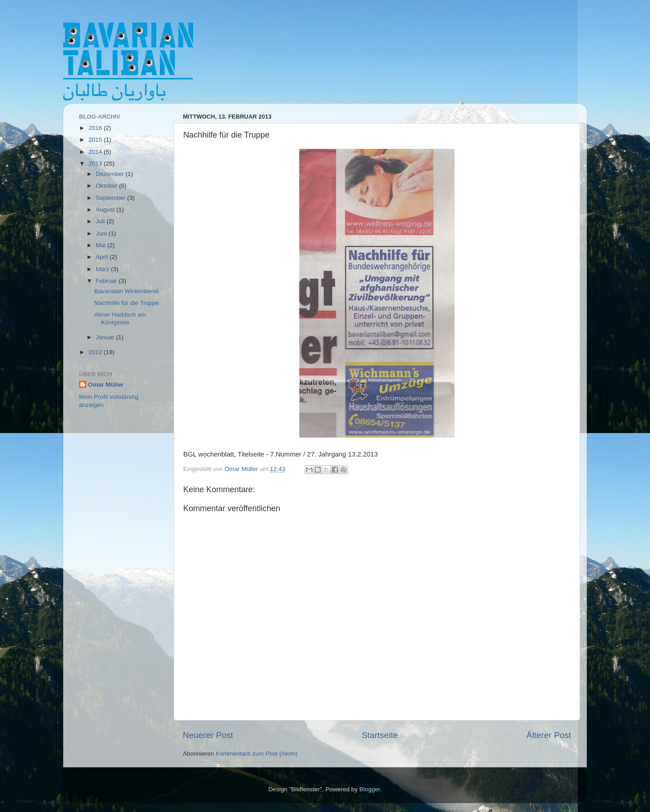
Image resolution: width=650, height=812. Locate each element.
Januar (106, 337)
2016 (96, 128)
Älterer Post (549, 735)
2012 (96, 352)
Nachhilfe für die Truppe (127, 303)
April (103, 257)
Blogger (370, 789)
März (103, 269)
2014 (96, 152)
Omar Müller (106, 385)
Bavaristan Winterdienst (127, 291)
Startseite (380, 735)
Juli (101, 221)
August (106, 210)
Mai (102, 245)
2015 (96, 140)
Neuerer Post (208, 735)
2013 (96, 164)
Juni (102, 233)
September (111, 198)
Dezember (111, 174)
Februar (107, 281)
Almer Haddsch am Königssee (120, 318)
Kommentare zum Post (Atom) (257, 754)
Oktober (107, 186)
